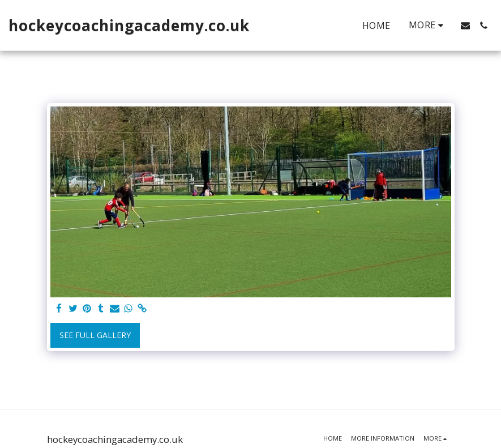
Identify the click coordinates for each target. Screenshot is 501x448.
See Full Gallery (95, 335)
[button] (465, 25)
